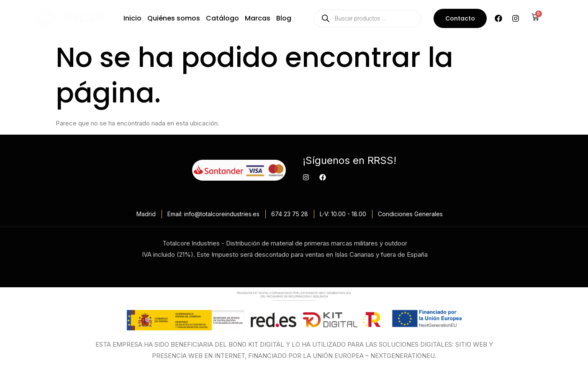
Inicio (132, 18)
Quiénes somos (174, 18)
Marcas (258, 18)
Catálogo (222, 18)
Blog (284, 18)
